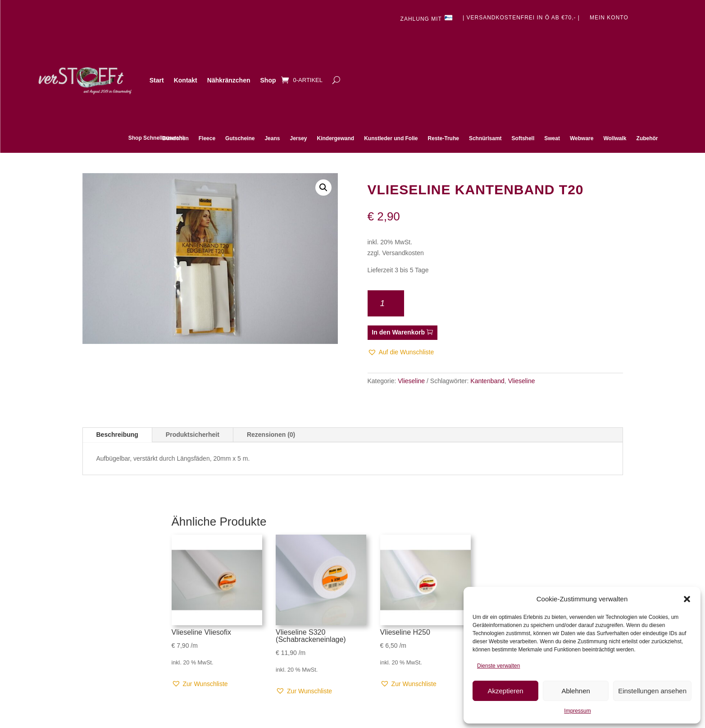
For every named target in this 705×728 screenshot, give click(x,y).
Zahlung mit (427, 18)
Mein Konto (609, 18)
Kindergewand (336, 138)
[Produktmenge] (386, 303)
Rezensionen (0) (271, 435)
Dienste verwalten (498, 666)
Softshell (523, 138)
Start (157, 80)
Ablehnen (575, 691)
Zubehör (647, 138)
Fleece (207, 138)
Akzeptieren (505, 691)
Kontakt (186, 80)
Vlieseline (411, 381)
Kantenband (487, 381)
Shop (268, 80)
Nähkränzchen (229, 80)
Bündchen (175, 138)
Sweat (552, 138)
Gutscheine (240, 138)
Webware (582, 138)
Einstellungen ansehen (652, 691)
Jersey (298, 138)
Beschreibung (117, 435)
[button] (687, 599)
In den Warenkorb (398, 332)
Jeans (272, 138)
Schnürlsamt (485, 138)
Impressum (577, 711)
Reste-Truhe (443, 138)
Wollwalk (615, 138)
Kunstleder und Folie (391, 138)
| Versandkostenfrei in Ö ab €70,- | (521, 18)
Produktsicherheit (193, 435)
